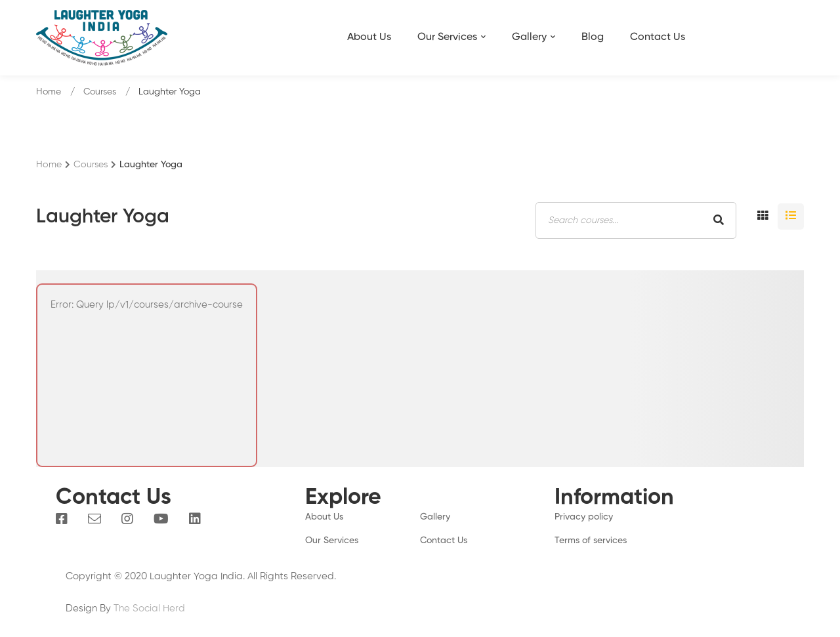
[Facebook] (62, 519)
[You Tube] (161, 519)
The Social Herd (149, 608)
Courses (100, 92)
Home (49, 92)
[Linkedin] (195, 519)
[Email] (94, 519)
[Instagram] (127, 519)
